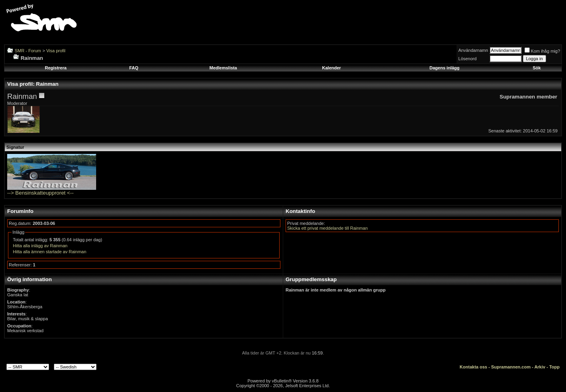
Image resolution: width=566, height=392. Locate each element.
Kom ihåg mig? (542, 51)
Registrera (55, 68)
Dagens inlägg (445, 68)
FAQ (134, 68)
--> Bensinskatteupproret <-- (40, 193)
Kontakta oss (473, 367)
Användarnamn (473, 50)
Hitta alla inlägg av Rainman (40, 246)
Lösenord (467, 59)
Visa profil (56, 51)
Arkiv (540, 367)
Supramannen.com (511, 367)
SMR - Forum (28, 51)
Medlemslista (223, 68)
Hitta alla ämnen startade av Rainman (49, 252)
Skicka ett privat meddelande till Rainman (327, 228)
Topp (554, 367)
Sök (537, 68)
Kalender (332, 68)
